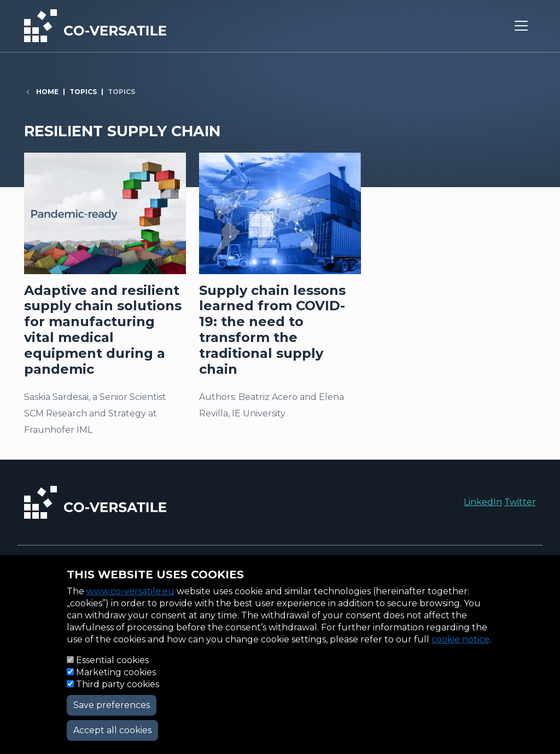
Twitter (520, 502)
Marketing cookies (116, 672)
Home (47, 92)
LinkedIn (483, 502)
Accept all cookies (112, 730)
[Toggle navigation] (521, 26)
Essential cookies (112, 660)
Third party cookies (118, 684)
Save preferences (112, 705)
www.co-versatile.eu (130, 591)
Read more (105, 300)
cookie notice (460, 639)
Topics (83, 92)
